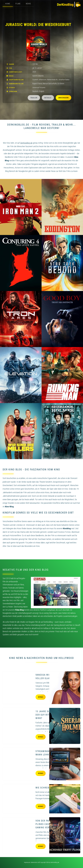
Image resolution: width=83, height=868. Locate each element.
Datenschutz (34, 862)
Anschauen (63, 98)
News (28, 4)
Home (8, 4)
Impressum (27, 862)
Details (48, 98)
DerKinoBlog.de (55, 862)
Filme (18, 4)
